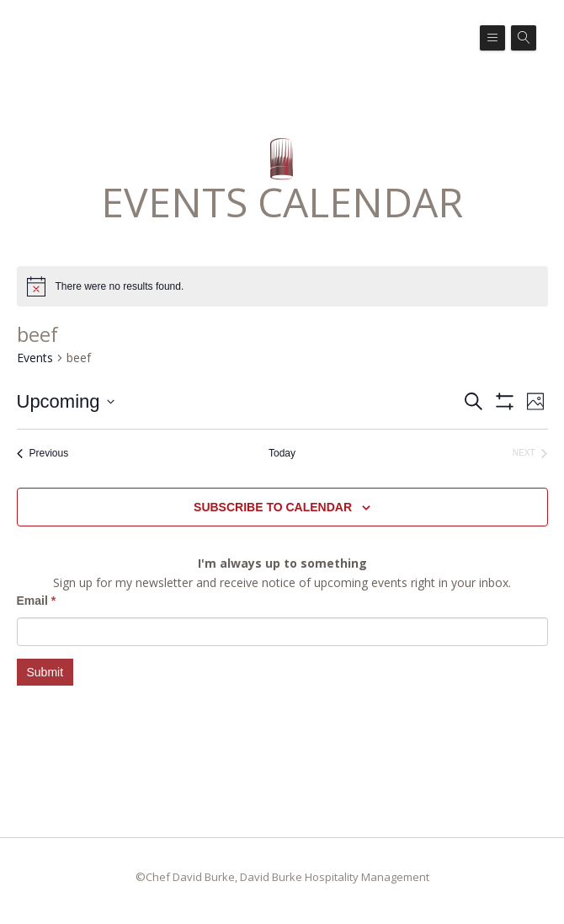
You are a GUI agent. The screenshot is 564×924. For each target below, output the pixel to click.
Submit (45, 672)
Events (35, 358)
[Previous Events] (43, 454)
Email (37, 601)
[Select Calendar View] (536, 401)
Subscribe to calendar (273, 507)
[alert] (120, 287)
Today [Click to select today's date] (282, 453)
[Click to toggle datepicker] (66, 401)
